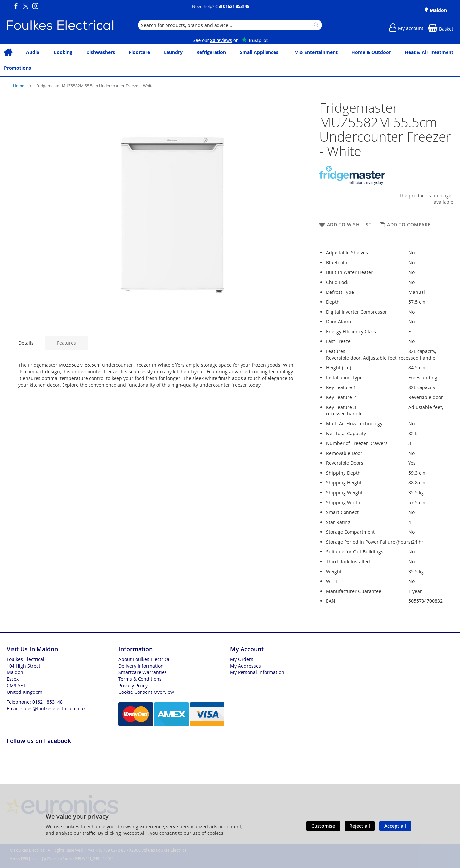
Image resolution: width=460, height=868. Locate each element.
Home (19, 86)
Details (26, 343)
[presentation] (26, 343)
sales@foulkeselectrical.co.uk (53, 708)
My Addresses (245, 666)
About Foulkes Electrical (145, 659)
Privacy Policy (133, 685)
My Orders (242, 659)
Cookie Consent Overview (146, 692)
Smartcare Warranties (143, 672)
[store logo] (60, 25)
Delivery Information (141, 666)
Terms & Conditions (140, 679)
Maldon (438, 10)
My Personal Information (257, 672)
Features (66, 343)
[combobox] (230, 25)
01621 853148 (236, 6)
